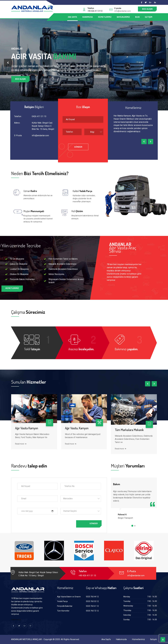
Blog (137, 17)
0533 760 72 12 (92, 611)
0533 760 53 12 (92, 601)
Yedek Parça (62, 601)
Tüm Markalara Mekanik (129, 430)
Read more (21, 444)
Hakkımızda (88, 17)
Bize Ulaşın (147, 9)
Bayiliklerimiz (123, 17)
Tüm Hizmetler (63, 611)
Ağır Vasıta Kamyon (27, 428)
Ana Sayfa (72, 17)
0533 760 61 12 (92, 606)
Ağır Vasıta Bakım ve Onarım (69, 597)
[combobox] (94, 132)
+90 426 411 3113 (95, 11)
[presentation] (8, 63)
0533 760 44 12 (92, 597)
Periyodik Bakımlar (65, 606)
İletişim (149, 17)
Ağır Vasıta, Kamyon (77, 428)
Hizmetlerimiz (105, 17)
